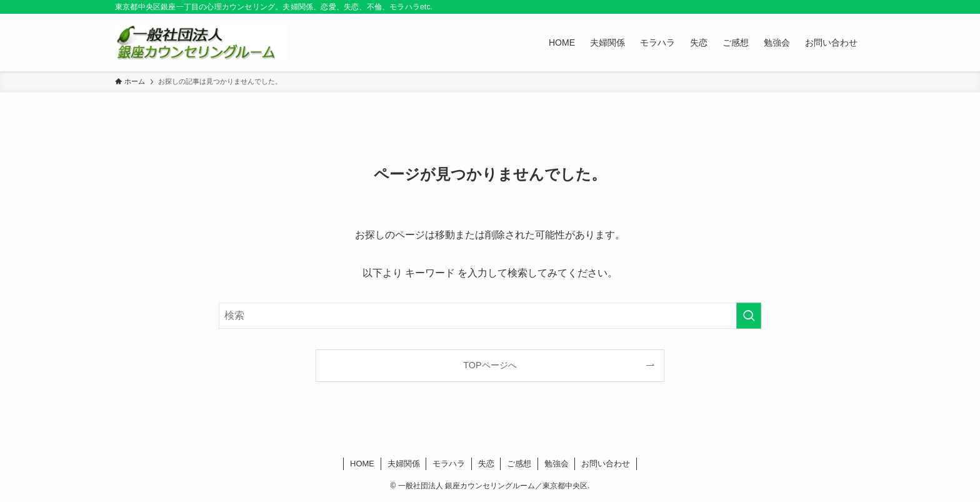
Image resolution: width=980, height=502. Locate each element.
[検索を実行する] (749, 316)
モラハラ (449, 464)
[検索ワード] (490, 316)
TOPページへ (490, 365)
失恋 (486, 464)
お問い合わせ (606, 464)
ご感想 (519, 464)
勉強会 (557, 464)
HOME (362, 464)
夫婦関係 (404, 464)
